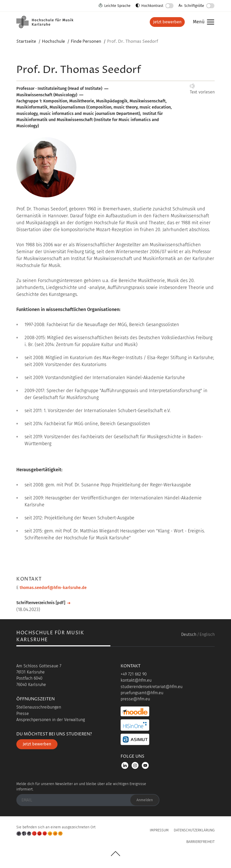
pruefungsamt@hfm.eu (142, 693)
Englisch (207, 634)
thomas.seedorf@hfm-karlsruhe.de (53, 588)
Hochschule (53, 41)
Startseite (26, 41)
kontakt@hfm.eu (136, 680)
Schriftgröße (194, 6)
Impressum (159, 830)
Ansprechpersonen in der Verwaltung (51, 720)
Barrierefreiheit (200, 842)
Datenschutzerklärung (194, 830)
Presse (23, 714)
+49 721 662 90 (134, 674)
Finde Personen (86, 41)
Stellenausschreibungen (39, 707)
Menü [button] (202, 22)
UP (115, 854)
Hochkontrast (152, 6)
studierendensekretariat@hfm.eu (152, 687)
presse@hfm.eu (135, 699)
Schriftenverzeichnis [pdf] (41, 603)
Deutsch (189, 634)
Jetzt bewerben (167, 22)
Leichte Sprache (117, 6)
